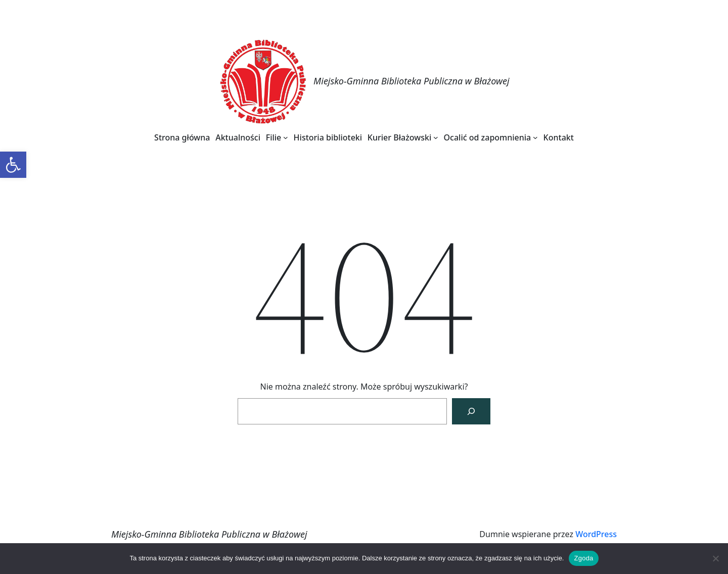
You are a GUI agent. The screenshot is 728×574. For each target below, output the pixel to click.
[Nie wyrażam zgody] (715, 558)
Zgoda (583, 558)
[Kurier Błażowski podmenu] (436, 137)
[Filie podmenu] (286, 137)
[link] (13, 165)
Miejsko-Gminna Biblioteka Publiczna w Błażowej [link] (412, 81)
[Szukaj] (471, 411)
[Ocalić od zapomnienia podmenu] (535, 137)
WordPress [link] (596, 534)
